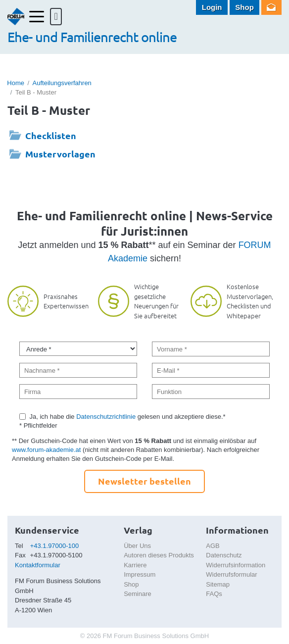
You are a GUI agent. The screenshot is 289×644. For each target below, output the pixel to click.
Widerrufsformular (231, 574)
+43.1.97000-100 (55, 546)
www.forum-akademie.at (46, 450)
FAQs (214, 594)
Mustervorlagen (60, 154)
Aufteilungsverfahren (62, 83)
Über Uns (137, 546)
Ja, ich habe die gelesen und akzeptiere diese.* (128, 417)
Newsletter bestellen (144, 481)
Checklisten (51, 135)
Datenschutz (224, 555)
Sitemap (218, 584)
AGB (213, 546)
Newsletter (271, 7)
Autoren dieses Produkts (159, 555)
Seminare (138, 594)
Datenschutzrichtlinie (106, 417)
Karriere (135, 565)
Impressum (140, 574)
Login (212, 7)
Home (16, 83)
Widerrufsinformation (236, 565)
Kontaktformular (38, 565)
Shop (244, 7)
